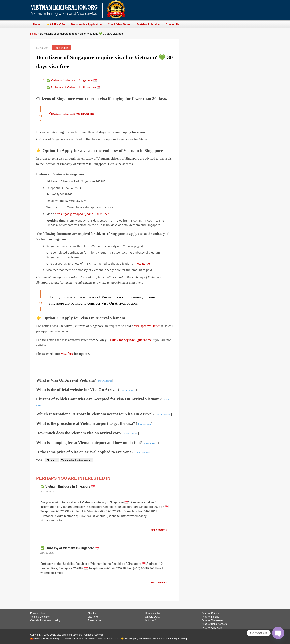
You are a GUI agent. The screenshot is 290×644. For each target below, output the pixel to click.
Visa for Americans (212, 628)
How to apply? (153, 613)
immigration (62, 48)
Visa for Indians (211, 617)
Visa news (93, 617)
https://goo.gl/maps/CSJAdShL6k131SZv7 (82, 214)
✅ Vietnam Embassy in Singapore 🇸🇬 (69, 80)
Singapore (52, 460)
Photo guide (142, 264)
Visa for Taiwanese (212, 620)
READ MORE (158, 530)
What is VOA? (153, 617)
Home (34, 34)
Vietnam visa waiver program (71, 113)
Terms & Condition (40, 617)
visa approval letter (147, 326)
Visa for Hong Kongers (215, 624)
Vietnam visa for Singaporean (76, 460)
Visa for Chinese (211, 613)
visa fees (67, 354)
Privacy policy (38, 613)
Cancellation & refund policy (45, 620)
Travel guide (94, 620)
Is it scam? (151, 620)
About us (92, 613)
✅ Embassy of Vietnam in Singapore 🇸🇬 (71, 87)
